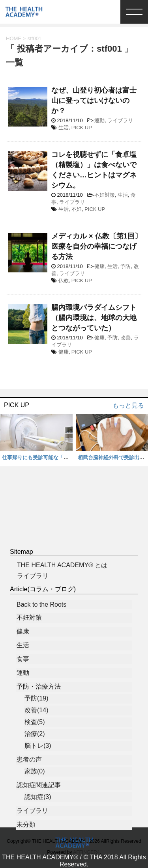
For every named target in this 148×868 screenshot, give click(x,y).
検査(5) (35, 722)
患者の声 (29, 759)
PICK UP (82, 128)
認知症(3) (38, 797)
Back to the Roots (41, 604)
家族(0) (35, 771)
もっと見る (128, 405)
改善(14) (36, 710)
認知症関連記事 (39, 785)
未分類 (26, 824)
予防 (126, 266)
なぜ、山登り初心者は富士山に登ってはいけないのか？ (94, 101)
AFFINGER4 (86, 852)
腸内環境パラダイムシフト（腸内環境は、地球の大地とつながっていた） (94, 318)
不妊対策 (105, 195)
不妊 (77, 209)
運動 (99, 120)
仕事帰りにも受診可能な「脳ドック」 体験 (53, 457)
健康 (99, 266)
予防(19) (36, 698)
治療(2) (35, 734)
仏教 (64, 280)
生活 (64, 128)
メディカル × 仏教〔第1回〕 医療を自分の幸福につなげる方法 (96, 246)
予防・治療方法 (39, 686)
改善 (126, 338)
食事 (23, 659)
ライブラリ (120, 120)
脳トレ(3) (38, 746)
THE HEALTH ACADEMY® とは (62, 565)
